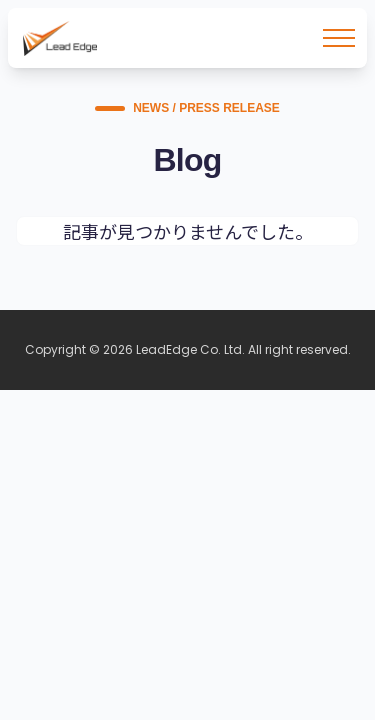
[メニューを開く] (339, 38)
